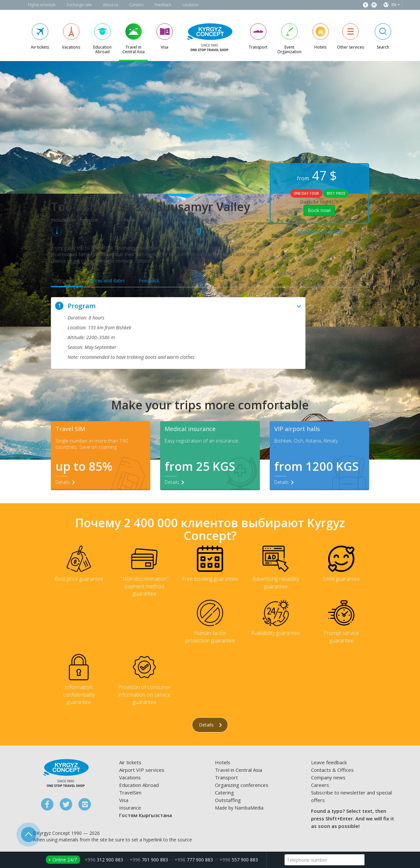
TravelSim (130, 793)
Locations (190, 5)
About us (111, 5)
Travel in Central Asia (239, 770)
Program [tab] (67, 281)
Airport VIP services (142, 770)
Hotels (223, 763)
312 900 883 (104, 860)
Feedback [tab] (149, 281)
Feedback (163, 5)
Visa (124, 800)
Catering (224, 793)
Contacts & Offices (332, 770)
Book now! (319, 210)
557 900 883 (239, 860)
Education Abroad (139, 785)
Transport (226, 778)
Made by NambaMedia (239, 808)
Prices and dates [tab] (107, 281)
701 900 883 (149, 860)
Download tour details (319, 232)
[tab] (178, 306)
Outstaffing (228, 800)
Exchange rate (79, 5)
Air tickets (130, 763)
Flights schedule (42, 5)
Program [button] (178, 306)
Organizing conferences (242, 785)
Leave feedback (329, 763)
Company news (328, 778)
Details (210, 725)
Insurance (130, 808)
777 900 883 (194, 860)
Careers (136, 5)
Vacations (130, 778)
